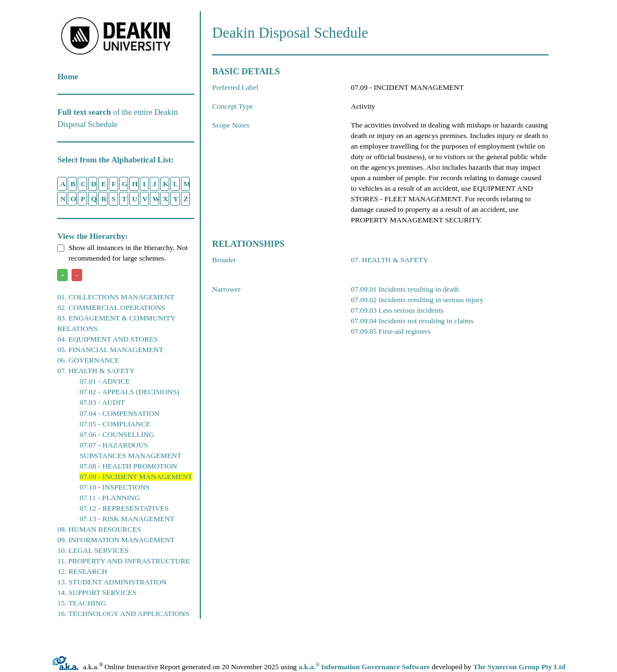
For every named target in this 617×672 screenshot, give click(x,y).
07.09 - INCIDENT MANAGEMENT (136, 477)
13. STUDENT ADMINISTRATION (112, 582)
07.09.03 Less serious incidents (397, 310)
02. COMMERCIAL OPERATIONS (111, 307)
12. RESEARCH (82, 571)
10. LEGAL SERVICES (93, 550)
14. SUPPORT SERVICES (97, 592)
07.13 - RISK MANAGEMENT (127, 519)
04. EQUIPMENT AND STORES (107, 339)
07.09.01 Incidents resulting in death (405, 289)
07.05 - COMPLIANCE (115, 424)
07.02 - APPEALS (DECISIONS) (129, 392)
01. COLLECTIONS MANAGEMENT (116, 297)
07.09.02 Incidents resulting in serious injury (417, 300)
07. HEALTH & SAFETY (96, 371)
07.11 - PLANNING (110, 498)
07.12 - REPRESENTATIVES (124, 508)
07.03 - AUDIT (102, 402)
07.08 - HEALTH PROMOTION (128, 466)
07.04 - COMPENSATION (119, 413)
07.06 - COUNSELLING (117, 434)
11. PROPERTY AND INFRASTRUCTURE (123, 561)
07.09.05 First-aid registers (391, 331)
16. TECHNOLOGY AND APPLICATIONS (123, 614)
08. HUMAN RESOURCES (99, 529)
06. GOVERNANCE (88, 360)
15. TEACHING (82, 603)
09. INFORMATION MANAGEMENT (116, 540)
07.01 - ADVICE (105, 381)
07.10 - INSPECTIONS (114, 487)
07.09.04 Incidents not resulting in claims (412, 321)
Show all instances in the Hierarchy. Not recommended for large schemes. (122, 253)
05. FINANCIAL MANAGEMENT (110, 350)
